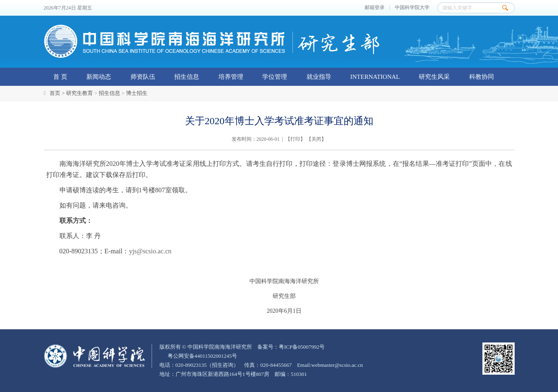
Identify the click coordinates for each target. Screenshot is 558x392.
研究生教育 (80, 93)
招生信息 (187, 77)
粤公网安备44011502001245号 (202, 356)
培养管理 (231, 77)
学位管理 (275, 77)
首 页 (60, 77)
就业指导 (319, 77)
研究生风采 (434, 77)
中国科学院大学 (412, 8)
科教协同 (482, 77)
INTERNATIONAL (375, 77)
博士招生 (137, 93)
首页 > (58, 93)
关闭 (316, 139)
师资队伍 (143, 77)
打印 (295, 139)
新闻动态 (99, 77)
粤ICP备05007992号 (302, 347)
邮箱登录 (375, 8)
